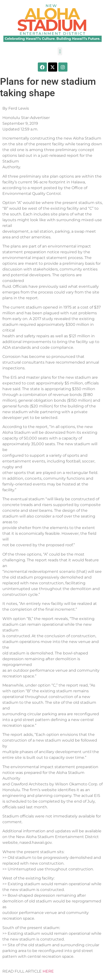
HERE (48, 971)
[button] (60, 51)
